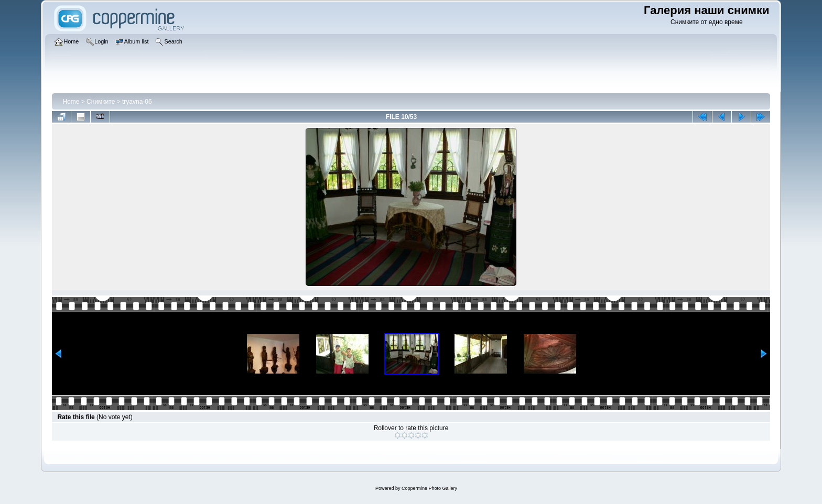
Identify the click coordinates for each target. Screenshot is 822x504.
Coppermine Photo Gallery (429, 488)
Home (71, 102)
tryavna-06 (137, 102)
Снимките (101, 102)
